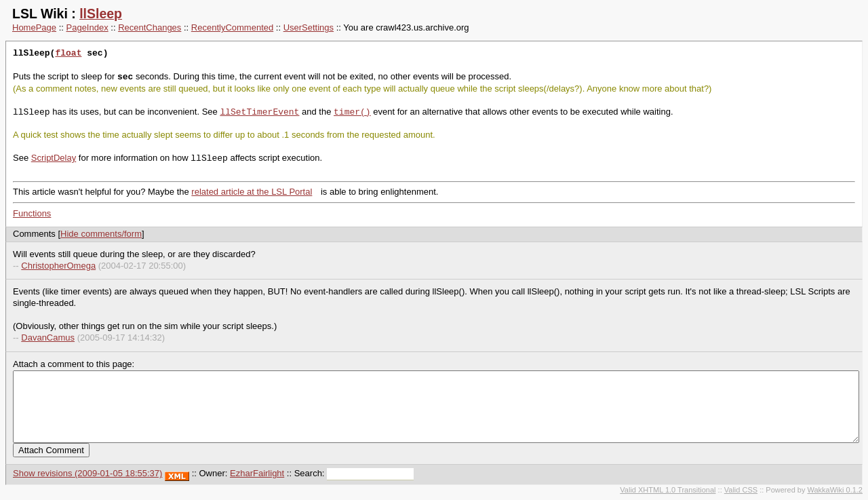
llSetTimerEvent (259, 112)
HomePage (34, 27)
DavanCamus (48, 338)
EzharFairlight (257, 473)
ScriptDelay (54, 158)
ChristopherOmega (58, 266)
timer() (352, 112)
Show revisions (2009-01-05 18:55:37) (87, 473)
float (68, 54)
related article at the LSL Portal (252, 192)
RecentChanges (150, 27)
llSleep (101, 14)
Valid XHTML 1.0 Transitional (668, 490)
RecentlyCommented (232, 27)
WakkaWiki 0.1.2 (835, 490)
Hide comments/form (101, 234)
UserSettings (309, 27)
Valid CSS (741, 490)
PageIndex (87, 27)
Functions (32, 213)
